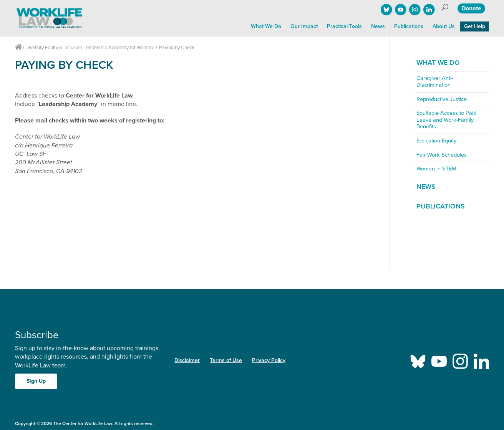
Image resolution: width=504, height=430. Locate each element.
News (378, 26)
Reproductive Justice (442, 99)
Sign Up (36, 381)
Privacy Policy (269, 360)
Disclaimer (187, 360)
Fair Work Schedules (442, 155)
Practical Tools (344, 26)
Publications (409, 26)
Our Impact (304, 26)
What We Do (266, 26)
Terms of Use (226, 360)
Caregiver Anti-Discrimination (435, 82)
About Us (444, 26)
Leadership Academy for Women (118, 48)
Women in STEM (436, 169)
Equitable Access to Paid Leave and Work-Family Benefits (446, 120)
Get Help (475, 26)
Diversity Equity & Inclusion (54, 48)
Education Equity (436, 141)
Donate (471, 8)
